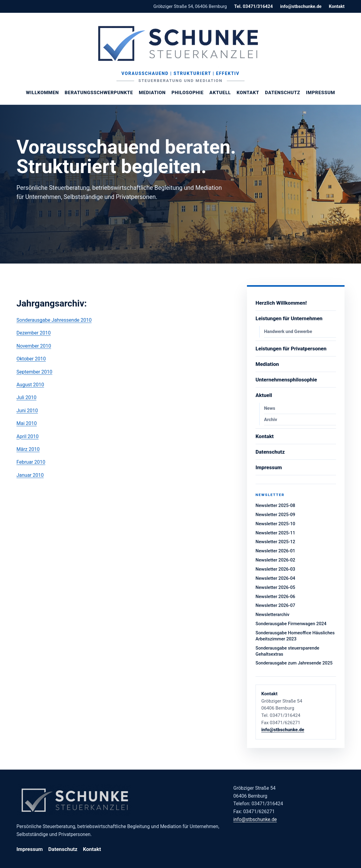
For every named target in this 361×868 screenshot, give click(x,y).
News (270, 408)
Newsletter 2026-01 (275, 551)
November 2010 (34, 346)
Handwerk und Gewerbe (288, 331)
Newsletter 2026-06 (275, 597)
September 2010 (34, 372)
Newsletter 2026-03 (275, 569)
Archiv (271, 420)
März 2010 (28, 449)
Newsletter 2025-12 (275, 542)
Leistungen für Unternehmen (289, 318)
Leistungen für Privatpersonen (291, 349)
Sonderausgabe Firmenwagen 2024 (291, 624)
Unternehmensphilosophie (286, 380)
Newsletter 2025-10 (275, 524)
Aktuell (220, 93)
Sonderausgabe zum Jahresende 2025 (294, 663)
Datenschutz (282, 93)
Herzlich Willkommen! (281, 303)
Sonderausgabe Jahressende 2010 (54, 320)
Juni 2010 (27, 411)
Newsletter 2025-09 (275, 515)
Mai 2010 (27, 423)
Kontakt (337, 6)
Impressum (321, 93)
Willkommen (42, 93)
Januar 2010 (30, 475)
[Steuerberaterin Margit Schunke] (180, 43)
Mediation (152, 93)
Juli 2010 (26, 397)
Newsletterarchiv (272, 615)
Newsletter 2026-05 (275, 587)
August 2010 (30, 385)
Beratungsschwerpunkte (99, 93)
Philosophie (187, 93)
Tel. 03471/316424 (254, 6)
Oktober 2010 (31, 359)
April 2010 (28, 436)
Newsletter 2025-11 (275, 533)
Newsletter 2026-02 (275, 560)
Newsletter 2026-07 (275, 605)
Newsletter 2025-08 (275, 505)
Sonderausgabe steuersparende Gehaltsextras (287, 651)
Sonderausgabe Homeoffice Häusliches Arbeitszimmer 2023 (295, 636)
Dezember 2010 (34, 333)
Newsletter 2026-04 (275, 578)
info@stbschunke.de (301, 6)
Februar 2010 (31, 462)
